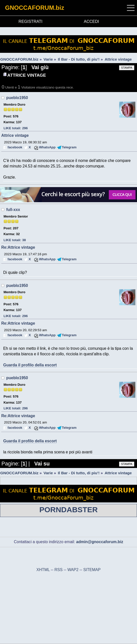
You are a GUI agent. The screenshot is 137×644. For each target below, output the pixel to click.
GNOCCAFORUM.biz (35, 8)
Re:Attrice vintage (18, 247)
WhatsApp (47, 147)
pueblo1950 (17, 98)
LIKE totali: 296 (16, 128)
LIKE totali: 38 (15, 240)
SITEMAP (92, 570)
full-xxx (13, 210)
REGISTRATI (31, 22)
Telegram (69, 147)
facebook (15, 147)
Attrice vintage (15, 135)
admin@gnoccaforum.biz (100, 542)
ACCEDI (91, 22)
